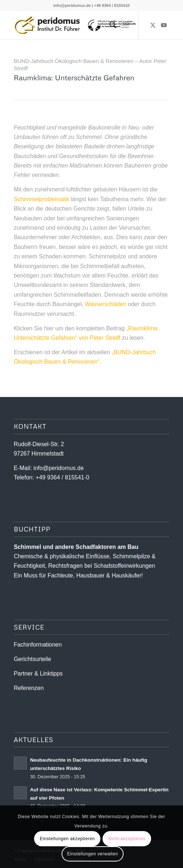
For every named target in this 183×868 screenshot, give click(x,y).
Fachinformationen (38, 645)
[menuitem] (109, 25)
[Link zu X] (153, 25)
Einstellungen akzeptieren (67, 839)
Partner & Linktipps (38, 674)
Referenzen (29, 688)
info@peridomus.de (72, 5)
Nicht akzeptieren (127, 839)
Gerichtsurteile (32, 659)
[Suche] (109, 25)
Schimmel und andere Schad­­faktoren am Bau (76, 547)
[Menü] (125, 25)
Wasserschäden (105, 304)
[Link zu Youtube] (164, 25)
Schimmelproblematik (41, 199)
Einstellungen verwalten (93, 854)
